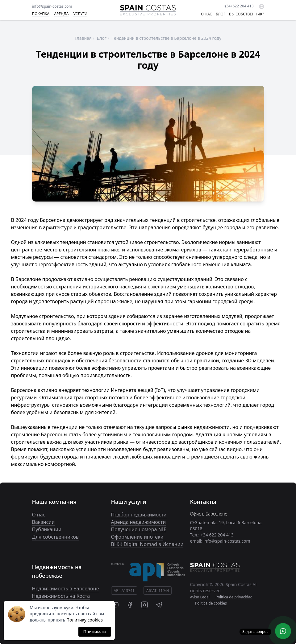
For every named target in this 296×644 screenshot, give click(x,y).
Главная (83, 38)
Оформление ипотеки (137, 537)
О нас (39, 515)
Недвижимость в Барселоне (66, 589)
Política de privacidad (234, 597)
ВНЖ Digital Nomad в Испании (147, 544)
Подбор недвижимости (139, 515)
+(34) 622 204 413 (238, 6)
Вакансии (44, 522)
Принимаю (95, 632)
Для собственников (55, 537)
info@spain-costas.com (52, 6)
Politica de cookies (211, 603)
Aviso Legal (200, 597)
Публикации (47, 529)
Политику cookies (85, 620)
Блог (102, 38)
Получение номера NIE (139, 529)
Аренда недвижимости (139, 522)
